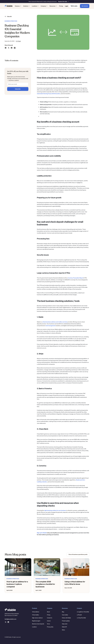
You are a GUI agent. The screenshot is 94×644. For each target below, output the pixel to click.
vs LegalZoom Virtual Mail (83, 612)
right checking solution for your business (55, 510)
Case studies (65, 615)
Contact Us (50, 618)
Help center (65, 624)
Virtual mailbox (36, 615)
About (48, 612)
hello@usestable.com (10, 619)
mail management (50, 326)
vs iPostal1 (79, 615)
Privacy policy (50, 627)
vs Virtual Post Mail (81, 618)
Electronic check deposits (38, 624)
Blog (63, 612)
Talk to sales (74, 6)
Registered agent (36, 621)
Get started (85, 6)
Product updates (66, 621)
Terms (48, 624)
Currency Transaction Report (75, 278)
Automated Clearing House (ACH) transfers (49, 94)
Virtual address (36, 612)
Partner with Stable (66, 618)
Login (66, 6)
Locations (34, 627)
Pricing (61, 6)
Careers (49, 621)
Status (63, 630)
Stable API (64, 627)
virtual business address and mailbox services (55, 322)
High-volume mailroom (37, 618)
